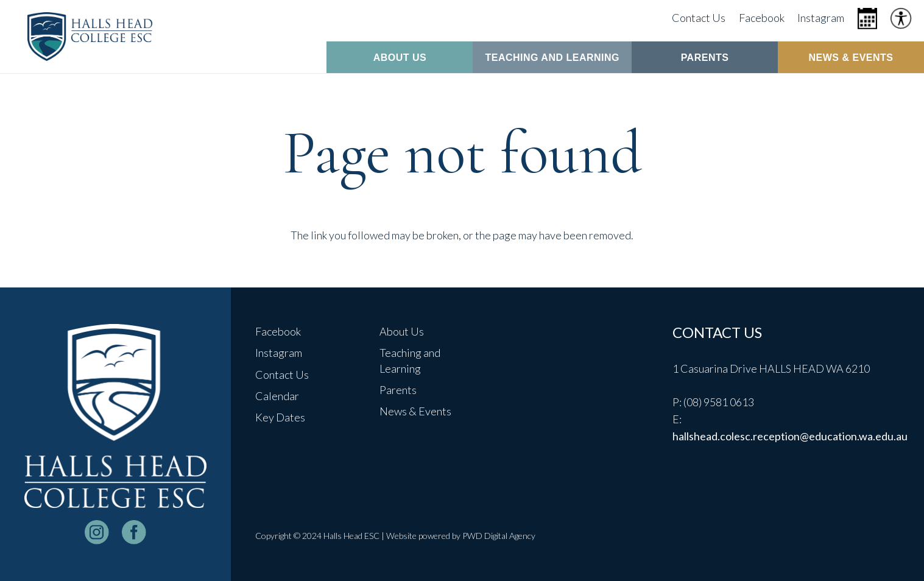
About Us (402, 331)
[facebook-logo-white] (134, 532)
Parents (398, 390)
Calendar (277, 396)
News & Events (415, 411)
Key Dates (280, 417)
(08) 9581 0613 (719, 402)
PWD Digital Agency (499, 536)
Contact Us (282, 375)
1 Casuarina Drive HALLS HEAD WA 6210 (771, 368)
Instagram (279, 353)
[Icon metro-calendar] (868, 19)
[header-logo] (90, 37)
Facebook (278, 331)
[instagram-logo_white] (97, 532)
